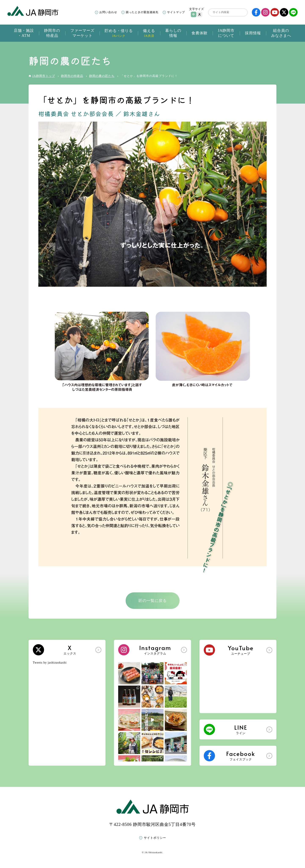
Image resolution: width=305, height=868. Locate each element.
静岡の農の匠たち (102, 76)
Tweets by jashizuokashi (50, 663)
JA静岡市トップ (44, 76)
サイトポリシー (155, 838)
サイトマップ (176, 12)
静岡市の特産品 (72, 76)
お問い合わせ (108, 12)
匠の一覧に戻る (153, 601)
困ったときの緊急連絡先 (142, 12)
